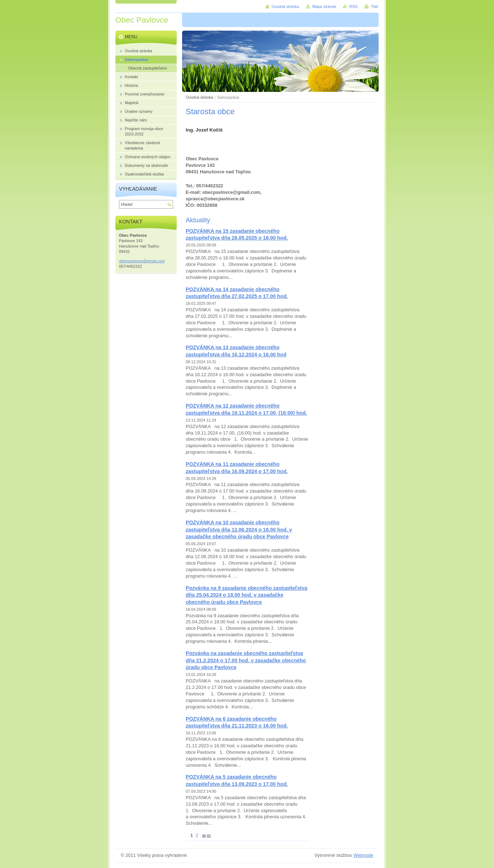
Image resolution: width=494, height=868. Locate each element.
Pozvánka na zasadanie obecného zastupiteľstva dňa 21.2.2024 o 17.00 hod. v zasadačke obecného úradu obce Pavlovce (246, 660)
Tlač (374, 6)
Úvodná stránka (199, 97)
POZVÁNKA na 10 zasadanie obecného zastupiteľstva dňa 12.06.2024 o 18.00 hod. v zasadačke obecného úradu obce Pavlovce (239, 529)
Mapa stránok (324, 6)
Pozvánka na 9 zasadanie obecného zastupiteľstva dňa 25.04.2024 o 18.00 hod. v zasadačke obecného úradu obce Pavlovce (246, 595)
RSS (353, 6)
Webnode (363, 855)
